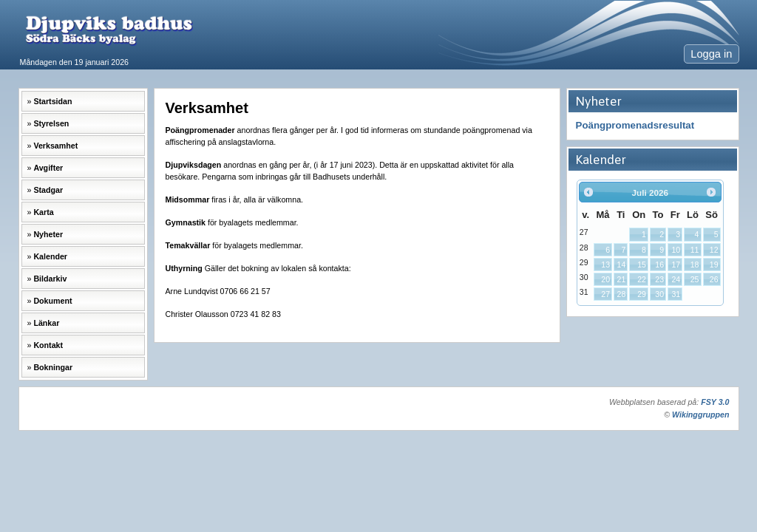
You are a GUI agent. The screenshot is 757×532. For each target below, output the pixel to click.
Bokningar (53, 367)
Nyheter (48, 234)
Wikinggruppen (700, 415)
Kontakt (48, 345)
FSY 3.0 (715, 402)
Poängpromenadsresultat (635, 125)
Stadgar (48, 190)
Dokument (52, 301)
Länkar (46, 323)
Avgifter (48, 168)
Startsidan (52, 101)
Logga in (711, 54)
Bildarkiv (50, 279)
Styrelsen (51, 123)
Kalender (50, 256)
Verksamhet (55, 146)
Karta (43, 212)
